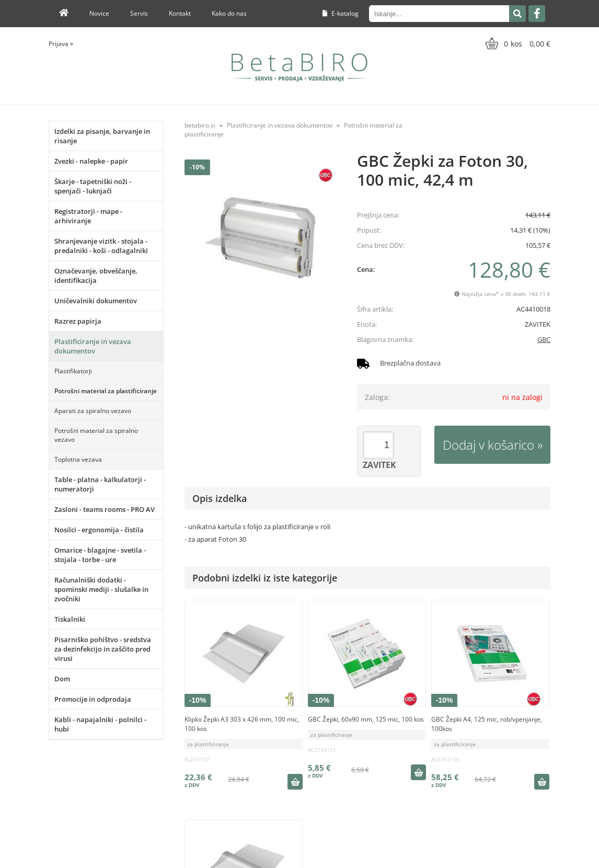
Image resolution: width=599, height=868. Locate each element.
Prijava (61, 44)
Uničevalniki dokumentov (96, 301)
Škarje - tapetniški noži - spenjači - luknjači (93, 186)
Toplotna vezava (78, 459)
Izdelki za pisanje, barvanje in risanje (102, 136)
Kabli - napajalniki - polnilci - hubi (100, 724)
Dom (62, 679)
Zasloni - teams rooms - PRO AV (105, 509)
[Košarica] (517, 43)
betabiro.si (200, 125)
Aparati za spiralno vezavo (93, 411)
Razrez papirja (78, 321)
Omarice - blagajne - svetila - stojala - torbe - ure (100, 555)
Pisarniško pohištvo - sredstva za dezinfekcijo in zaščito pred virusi (103, 649)
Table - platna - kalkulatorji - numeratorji (100, 484)
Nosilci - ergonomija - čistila (99, 530)
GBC (544, 339)
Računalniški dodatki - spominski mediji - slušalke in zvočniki (101, 589)
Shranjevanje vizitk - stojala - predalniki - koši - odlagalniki (101, 246)
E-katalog (341, 13)
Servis (139, 13)
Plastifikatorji (73, 371)
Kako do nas (229, 13)
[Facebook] (537, 14)
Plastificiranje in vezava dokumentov (93, 346)
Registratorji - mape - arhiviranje (88, 216)
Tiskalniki (70, 619)
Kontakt (180, 13)
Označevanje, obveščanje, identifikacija (96, 276)
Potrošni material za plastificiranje (106, 391)
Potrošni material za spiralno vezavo (96, 435)
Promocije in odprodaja (93, 699)
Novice (99, 13)
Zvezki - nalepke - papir (91, 161)
